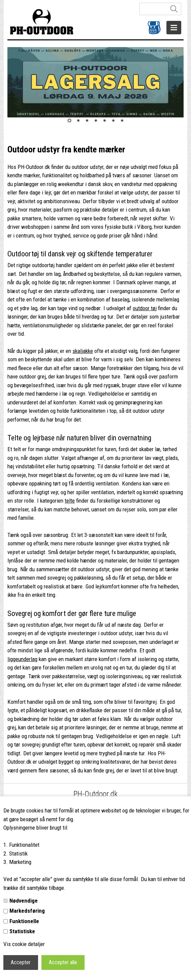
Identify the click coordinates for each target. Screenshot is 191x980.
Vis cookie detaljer (24, 944)
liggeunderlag (22, 659)
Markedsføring (27, 911)
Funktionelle (24, 921)
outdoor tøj (145, 308)
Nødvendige (24, 901)
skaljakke (83, 351)
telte (70, 501)
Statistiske (22, 931)
